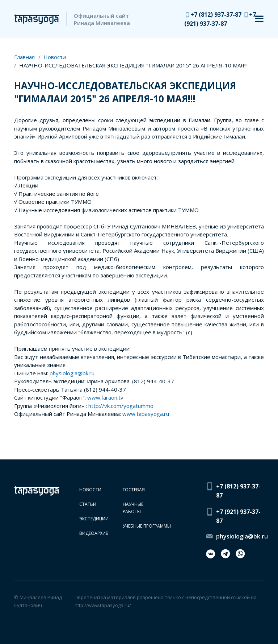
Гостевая (134, 490)
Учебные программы (147, 526)
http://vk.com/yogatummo (121, 406)
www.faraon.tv (105, 397)
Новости (55, 57)
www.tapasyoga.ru (146, 414)
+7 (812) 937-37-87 (217, 15)
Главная (24, 57)
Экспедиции (94, 519)
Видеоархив (94, 533)
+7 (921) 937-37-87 (238, 516)
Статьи (88, 504)
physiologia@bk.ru (72, 373)
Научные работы (133, 508)
